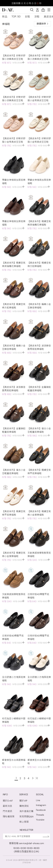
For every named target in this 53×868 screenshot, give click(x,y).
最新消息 (7, 806)
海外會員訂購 (26, 811)
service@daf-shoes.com (32, 843)
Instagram (41, 805)
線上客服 (24, 822)
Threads (40, 815)
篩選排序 (42, 24)
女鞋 (27, 17)
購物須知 (24, 806)
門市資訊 (7, 811)
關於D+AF (8, 801)
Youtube (40, 820)
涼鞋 (37, 17)
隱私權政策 (9, 817)
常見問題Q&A (26, 817)
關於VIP (23, 801)
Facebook (41, 810)
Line (38, 800)
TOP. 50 (16, 17)
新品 (5, 17)
